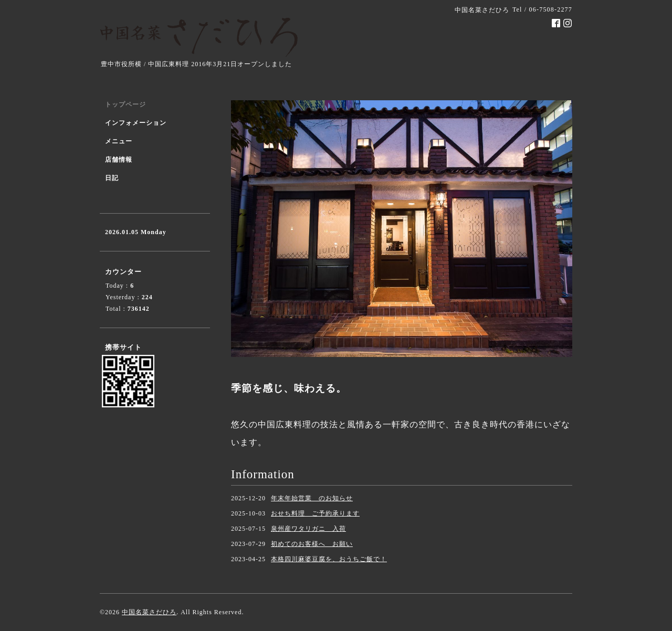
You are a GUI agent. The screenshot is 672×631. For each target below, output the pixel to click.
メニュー (119, 141)
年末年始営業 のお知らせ (312, 498)
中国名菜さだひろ (149, 612)
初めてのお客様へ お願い (312, 544)
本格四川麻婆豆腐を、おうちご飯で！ (329, 559)
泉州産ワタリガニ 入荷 (308, 529)
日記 (112, 178)
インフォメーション (136, 123)
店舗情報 (119, 160)
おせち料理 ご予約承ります (315, 513)
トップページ (125, 104)
